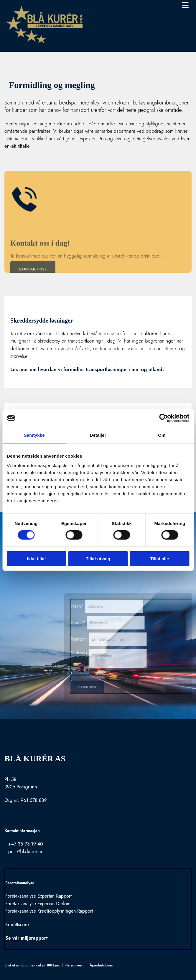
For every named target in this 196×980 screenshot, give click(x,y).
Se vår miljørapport (26, 938)
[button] (145, 6)
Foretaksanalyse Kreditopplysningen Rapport (49, 911)
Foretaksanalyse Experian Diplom (38, 904)
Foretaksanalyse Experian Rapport (38, 896)
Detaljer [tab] (98, 435)
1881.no (53, 965)
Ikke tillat (37, 558)
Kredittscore (17, 925)
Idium (25, 965)
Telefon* (137, 639)
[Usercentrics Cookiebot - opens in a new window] (163, 418)
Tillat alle (159, 558)
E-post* (136, 623)
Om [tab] (162, 435)
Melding (137, 653)
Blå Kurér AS (35, 759)
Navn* (135, 606)
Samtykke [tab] (34, 435)
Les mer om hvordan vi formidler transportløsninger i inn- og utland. (87, 369)
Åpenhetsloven (101, 965)
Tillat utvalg (98, 558)
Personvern (74, 965)
